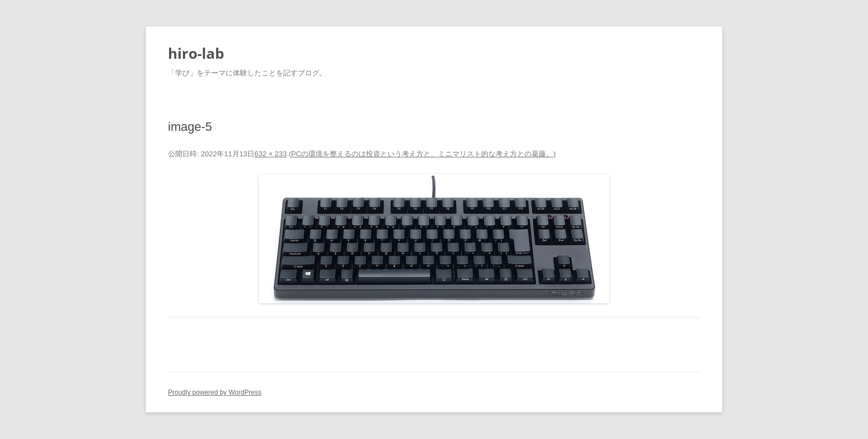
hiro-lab (196, 53)
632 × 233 (270, 154)
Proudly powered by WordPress (215, 392)
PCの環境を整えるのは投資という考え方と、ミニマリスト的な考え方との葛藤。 (422, 154)
